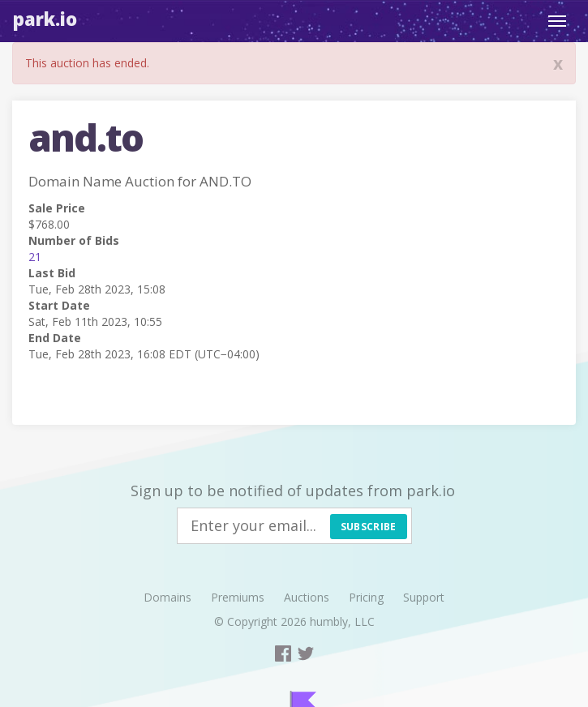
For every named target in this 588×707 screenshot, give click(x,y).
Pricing (366, 597)
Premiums (238, 597)
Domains (167, 597)
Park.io (45, 19)
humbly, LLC (342, 621)
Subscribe (369, 527)
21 (35, 257)
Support (424, 597)
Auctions (307, 597)
